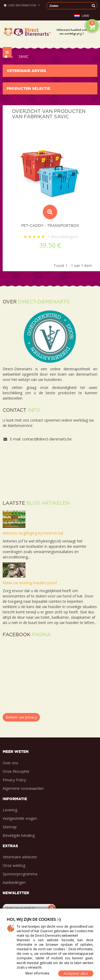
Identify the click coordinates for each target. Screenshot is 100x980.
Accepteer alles (76, 973)
